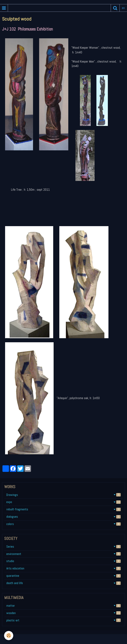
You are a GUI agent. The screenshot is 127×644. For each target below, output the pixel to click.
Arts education (63, 568)
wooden (63, 613)
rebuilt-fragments (63, 509)
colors (63, 524)
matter (63, 606)
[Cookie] (9, 636)
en (123, 8)
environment (63, 554)
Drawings (63, 495)
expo (63, 502)
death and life (63, 583)
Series (63, 547)
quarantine (63, 576)
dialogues (63, 517)
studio (63, 561)
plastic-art (63, 620)
